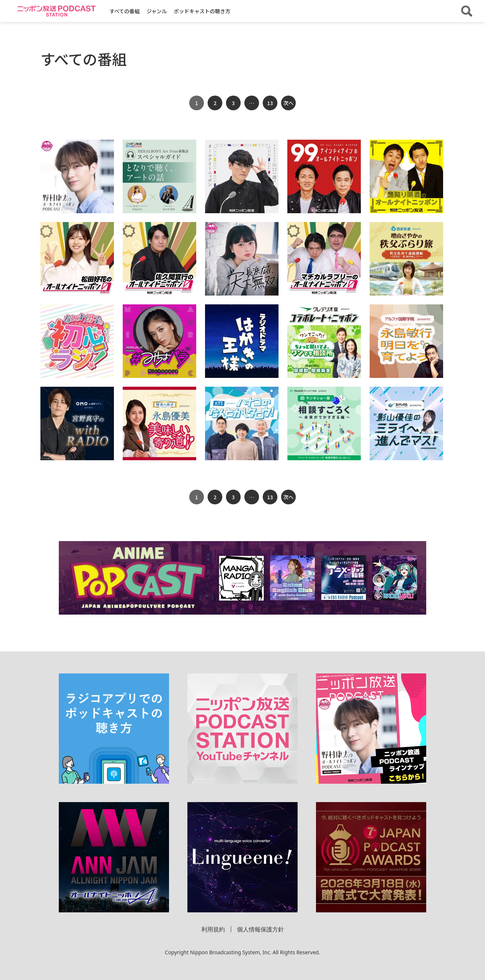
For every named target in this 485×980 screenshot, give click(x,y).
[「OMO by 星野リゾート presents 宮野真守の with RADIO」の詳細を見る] (77, 423)
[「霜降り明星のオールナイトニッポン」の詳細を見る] (406, 176)
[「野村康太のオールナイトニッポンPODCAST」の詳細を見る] (77, 176)
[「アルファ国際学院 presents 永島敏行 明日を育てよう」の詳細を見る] (406, 341)
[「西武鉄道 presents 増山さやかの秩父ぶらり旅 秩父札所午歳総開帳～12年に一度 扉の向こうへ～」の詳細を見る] (406, 259)
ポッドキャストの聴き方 (202, 11)
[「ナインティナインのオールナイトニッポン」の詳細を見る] (324, 176)
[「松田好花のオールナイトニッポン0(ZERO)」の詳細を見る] (77, 259)
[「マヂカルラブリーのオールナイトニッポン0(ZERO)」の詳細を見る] (324, 259)
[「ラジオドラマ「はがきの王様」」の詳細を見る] (242, 341)
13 (270, 103)
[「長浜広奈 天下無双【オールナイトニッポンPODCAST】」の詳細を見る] (242, 259)
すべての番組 (125, 11)
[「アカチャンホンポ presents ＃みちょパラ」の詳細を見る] (159, 341)
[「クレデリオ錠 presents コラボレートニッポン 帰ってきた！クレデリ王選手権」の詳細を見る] (324, 341)
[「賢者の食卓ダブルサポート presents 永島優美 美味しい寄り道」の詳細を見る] (159, 423)
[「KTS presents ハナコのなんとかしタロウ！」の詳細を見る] (242, 423)
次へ (288, 103)
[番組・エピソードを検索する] (467, 11)
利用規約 (213, 929)
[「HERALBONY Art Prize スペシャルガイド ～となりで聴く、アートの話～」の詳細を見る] (159, 176)
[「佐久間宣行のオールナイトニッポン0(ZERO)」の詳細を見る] (159, 259)
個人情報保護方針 (261, 929)
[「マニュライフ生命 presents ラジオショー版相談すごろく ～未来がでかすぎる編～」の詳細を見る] (324, 423)
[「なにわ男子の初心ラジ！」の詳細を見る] (77, 341)
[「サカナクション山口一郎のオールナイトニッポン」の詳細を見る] (242, 176)
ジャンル (157, 11)
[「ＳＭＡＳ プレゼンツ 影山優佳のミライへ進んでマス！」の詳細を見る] (406, 423)
